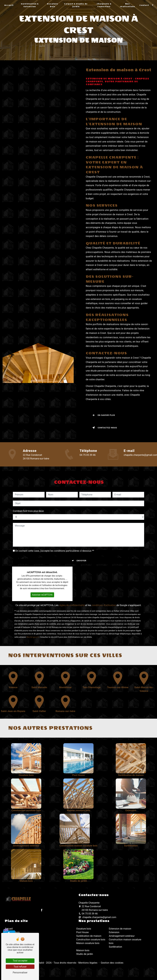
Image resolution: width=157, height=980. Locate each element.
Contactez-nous (104, 428)
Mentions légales (88, 963)
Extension (114, 932)
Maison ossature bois (88, 943)
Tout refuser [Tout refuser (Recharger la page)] (20, 967)
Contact (144, 5)
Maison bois (83, 950)
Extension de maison (120, 929)
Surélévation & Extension (30, 5)
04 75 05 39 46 (88, 455)
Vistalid (40, 963)
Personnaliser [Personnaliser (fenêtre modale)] (20, 973)
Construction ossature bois (91, 940)
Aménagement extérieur (122, 936)
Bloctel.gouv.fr (33, 635)
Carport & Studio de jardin (76, 5)
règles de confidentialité (72, 603)
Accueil (9, 5)
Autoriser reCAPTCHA (42, 592)
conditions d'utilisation (104, 603)
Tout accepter (20, 961)
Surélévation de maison (89, 936)
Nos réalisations (128, 5)
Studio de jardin (85, 954)
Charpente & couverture (104, 5)
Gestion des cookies (112, 963)
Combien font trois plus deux (28, 509)
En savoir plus (103, 415)
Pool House (83, 932)
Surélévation (115, 947)
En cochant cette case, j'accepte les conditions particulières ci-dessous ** (55, 549)
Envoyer (81, 558)
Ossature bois (53, 5)
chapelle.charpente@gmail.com (97, 917)
